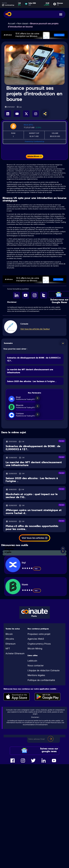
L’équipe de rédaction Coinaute (44, 670)
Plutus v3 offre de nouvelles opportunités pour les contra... (32, 528)
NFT (8, 649)
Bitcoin (9, 634)
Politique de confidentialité (41, 680)
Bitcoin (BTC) (28, 125)
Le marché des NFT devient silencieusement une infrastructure (34, 464)
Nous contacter (36, 666)
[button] (63, 343)
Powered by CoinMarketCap (34, 142)
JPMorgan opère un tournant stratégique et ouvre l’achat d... (34, 512)
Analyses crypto (9, 551)
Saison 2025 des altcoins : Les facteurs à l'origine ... (32, 381)
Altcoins (10, 639)
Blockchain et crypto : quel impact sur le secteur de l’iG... (32, 496)
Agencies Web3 (36, 639)
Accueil (11, 23)
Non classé (23, 23)
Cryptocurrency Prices (39, 644)
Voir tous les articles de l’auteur (35, 329)
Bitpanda (25, 584)
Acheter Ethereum (15, 653)
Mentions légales (36, 675)
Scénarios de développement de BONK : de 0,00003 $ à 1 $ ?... (33, 448)
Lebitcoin (32, 661)
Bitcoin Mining (35, 649)
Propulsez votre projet (39, 634)
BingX (24, 562)
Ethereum (11, 644)
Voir (37, 569)
